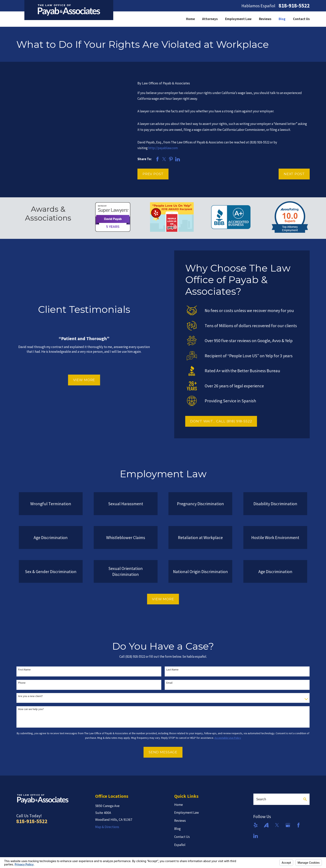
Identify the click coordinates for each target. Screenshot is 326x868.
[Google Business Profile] (288, 825)
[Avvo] (266, 825)
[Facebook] (298, 825)
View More (82, 380)
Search (261, 799)
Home (179, 805)
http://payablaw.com (163, 148)
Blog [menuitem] (282, 19)
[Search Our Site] (305, 799)
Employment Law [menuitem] (238, 19)
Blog (177, 829)
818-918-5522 (294, 6)
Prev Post (153, 174)
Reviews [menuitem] (265, 19)
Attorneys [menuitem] (210, 19)
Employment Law (186, 813)
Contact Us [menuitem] (301, 19)
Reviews (180, 821)
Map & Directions (107, 827)
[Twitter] (277, 825)
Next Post (294, 174)
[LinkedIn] (256, 836)
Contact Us (182, 837)
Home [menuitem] (190, 19)
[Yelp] (256, 825)
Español (180, 845)
